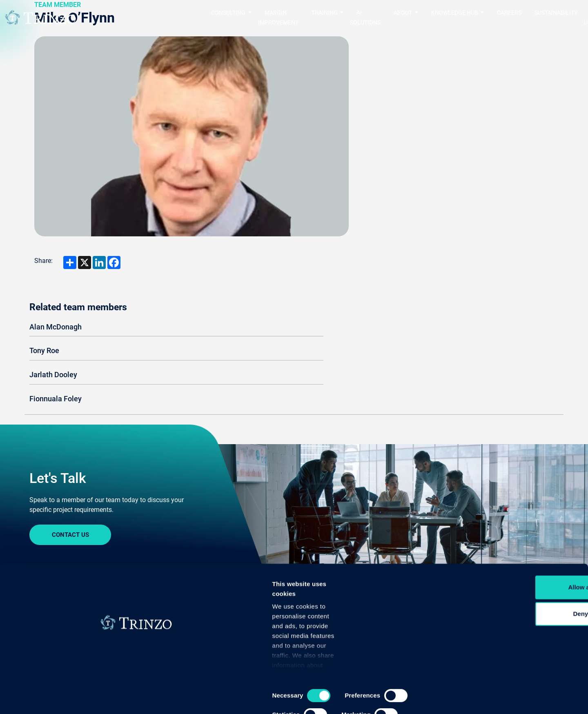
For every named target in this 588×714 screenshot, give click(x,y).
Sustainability (509, 18)
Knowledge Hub (505, 591)
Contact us (560, 18)
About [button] (356, 18)
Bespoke (131, 604)
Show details (429, 698)
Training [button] (264, 18)
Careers (462, 18)
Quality (40, 604)
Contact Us (70, 416)
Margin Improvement (206, 18)
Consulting (49, 591)
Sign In (70, 539)
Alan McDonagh (415, 79)
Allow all (520, 627)
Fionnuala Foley (415, 151)
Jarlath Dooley (413, 127)
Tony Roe (404, 103)
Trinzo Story (316, 604)
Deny (520, 654)
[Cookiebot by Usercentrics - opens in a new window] (53, 698)
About (310, 591)
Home (39, 498)
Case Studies (497, 604)
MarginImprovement (232, 596)
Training (134, 591)
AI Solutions (315, 18)
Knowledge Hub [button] (408, 18)
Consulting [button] (139, 18)
